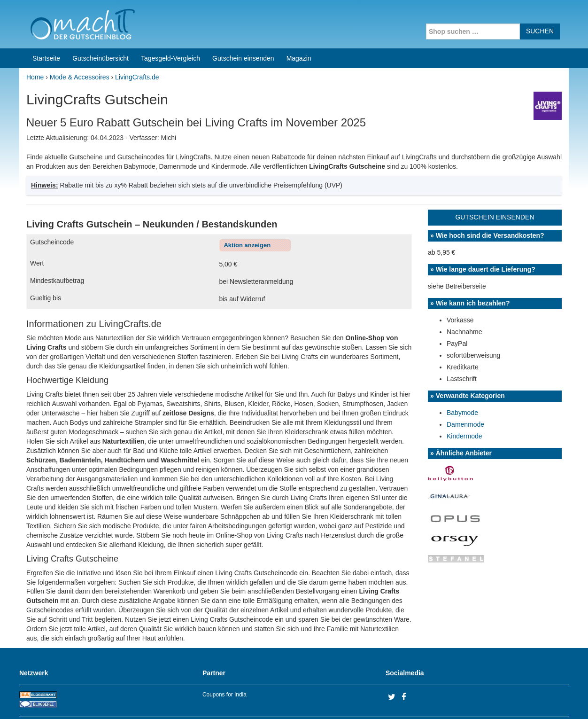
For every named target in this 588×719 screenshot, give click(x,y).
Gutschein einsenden (243, 23)
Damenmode (465, 389)
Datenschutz (550, 700)
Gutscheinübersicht (101, 23)
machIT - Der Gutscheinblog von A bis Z (100, 700)
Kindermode (464, 400)
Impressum (510, 700)
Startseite (46, 23)
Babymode (462, 377)
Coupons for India (224, 659)
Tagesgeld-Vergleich (170, 23)
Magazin (299, 23)
